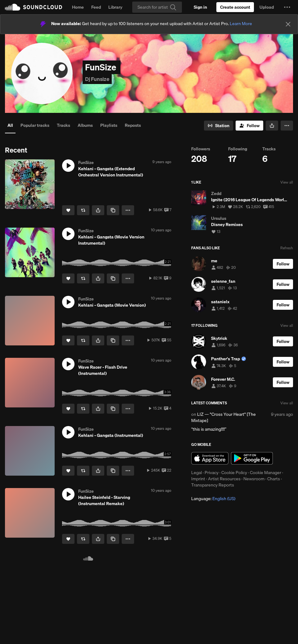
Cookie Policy (234, 473)
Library (115, 7)
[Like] (68, 210)
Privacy (212, 473)
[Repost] (83, 210)
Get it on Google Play (252, 458)
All (10, 125)
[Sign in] (200, 7)
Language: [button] (213, 499)
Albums (85, 125)
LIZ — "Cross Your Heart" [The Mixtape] (223, 417)
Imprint (198, 479)
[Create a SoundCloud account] (235, 7)
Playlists (109, 125)
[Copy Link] (113, 210)
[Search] (157, 7)
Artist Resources (224, 479)
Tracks (63, 125)
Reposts (133, 125)
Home (78, 7)
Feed (96, 7)
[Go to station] (219, 126)
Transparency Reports (213, 485)
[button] (287, 7)
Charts (274, 479)
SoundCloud (34, 7)
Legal (196, 473)
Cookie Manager (266, 473)
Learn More (241, 24)
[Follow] (249, 126)
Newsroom (254, 479)
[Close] (288, 24)
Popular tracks (35, 125)
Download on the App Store (210, 458)
